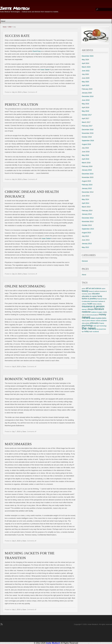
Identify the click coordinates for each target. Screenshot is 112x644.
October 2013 (87, 225)
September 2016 (88, 141)
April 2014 (86, 203)
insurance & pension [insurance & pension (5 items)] (93, 306)
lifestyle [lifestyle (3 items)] (91, 309)
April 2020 (86, 85)
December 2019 (88, 96)
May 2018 (85, 111)
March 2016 (86, 163)
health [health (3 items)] (90, 304)
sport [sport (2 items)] (98, 326)
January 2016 (87, 170)
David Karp (37, 51)
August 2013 (86, 233)
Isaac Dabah (45, 70)
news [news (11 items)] (86, 317)
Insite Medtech (15, 8)
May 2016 (85, 155)
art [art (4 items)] (87, 288)
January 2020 (87, 93)
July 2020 (85, 74)
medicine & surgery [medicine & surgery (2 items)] (97, 312)
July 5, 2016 (16, 541)
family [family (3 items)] (100, 296)
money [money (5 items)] (102, 314)
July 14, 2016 (16, 92)
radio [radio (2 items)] (95, 326)
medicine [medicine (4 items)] (86, 312)
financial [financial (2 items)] (100, 299)
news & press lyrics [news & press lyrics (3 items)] (99, 318)
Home (5, 27)
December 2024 (88, 56)
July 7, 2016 (16, 432)
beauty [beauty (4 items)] (85, 291)
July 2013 (85, 236)
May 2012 (85, 247)
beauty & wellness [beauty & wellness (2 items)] (94, 291)
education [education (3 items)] (96, 294)
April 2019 (86, 107)
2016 (10, 27)
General (85, 261)
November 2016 (88, 133)
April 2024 (86, 63)
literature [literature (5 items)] (99, 309)
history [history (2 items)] (95, 304)
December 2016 (88, 130)
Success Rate (17, 36)
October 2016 (87, 137)
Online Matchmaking (25, 286)
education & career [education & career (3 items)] (89, 296)
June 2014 (86, 196)
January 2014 (87, 214)
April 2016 (86, 159)
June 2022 (86, 71)
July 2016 (85, 148)
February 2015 (87, 185)
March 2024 (86, 67)
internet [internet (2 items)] (84, 309)
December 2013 (88, 218)
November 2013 (88, 221)
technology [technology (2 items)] (103, 326)
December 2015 (88, 174)
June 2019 (86, 100)
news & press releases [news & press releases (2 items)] (89, 321)
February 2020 (87, 89)
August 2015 (86, 181)
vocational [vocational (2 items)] (96, 332)
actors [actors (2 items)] (84, 289)
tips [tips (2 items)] (83, 332)
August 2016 (86, 144)
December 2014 (88, 192)
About (3, 21)
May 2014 (85, 199)
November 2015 (88, 177)
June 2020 (86, 78)
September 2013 (88, 229)
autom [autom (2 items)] (103, 289)
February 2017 (87, 126)
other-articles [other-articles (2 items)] (86, 323)
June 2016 (86, 152)
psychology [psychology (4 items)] (87, 326)
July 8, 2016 (16, 367)
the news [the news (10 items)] (89, 328)
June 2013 (86, 240)
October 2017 (87, 115)
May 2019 (85, 104)
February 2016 (87, 166)
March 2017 (86, 122)
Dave (25, 92)
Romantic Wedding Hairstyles (34, 379)
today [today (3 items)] (87, 331)
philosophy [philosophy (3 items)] (94, 323)
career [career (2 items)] (90, 294)
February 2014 (87, 210)
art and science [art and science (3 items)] (95, 288)
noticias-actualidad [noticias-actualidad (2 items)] (101, 321)
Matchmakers (18, 444)
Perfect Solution (21, 104)
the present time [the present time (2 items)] (101, 329)
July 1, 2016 (16, 610)
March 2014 (86, 207)
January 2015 (87, 188)
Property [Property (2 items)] (102, 323)
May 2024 (85, 60)
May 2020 (85, 82)
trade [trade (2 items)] (91, 332)
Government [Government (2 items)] (94, 301)
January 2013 (87, 244)
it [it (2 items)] (87, 309)
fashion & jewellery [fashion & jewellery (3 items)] (89, 299)
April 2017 (86, 118)
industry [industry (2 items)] (99, 304)
